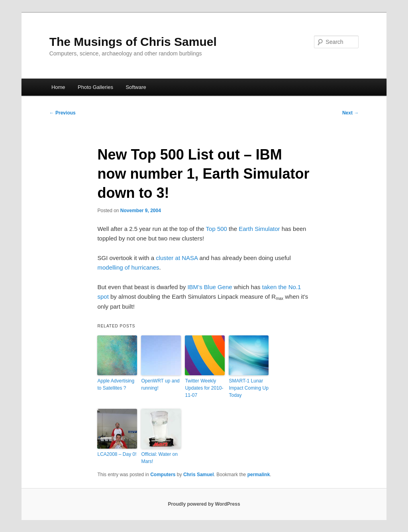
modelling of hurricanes (128, 267)
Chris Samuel (199, 475)
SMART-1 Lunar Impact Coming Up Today (248, 388)
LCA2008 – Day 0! (117, 454)
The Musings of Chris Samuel (133, 42)
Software (136, 87)
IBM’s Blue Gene (210, 287)
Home (58, 87)
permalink (259, 475)
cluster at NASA (177, 258)
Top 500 (217, 229)
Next (350, 113)
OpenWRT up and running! (160, 384)
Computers (163, 475)
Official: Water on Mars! (159, 458)
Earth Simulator (259, 229)
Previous (63, 113)
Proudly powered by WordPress (204, 504)
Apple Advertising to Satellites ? (116, 384)
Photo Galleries (95, 87)
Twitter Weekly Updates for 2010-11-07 (204, 388)
